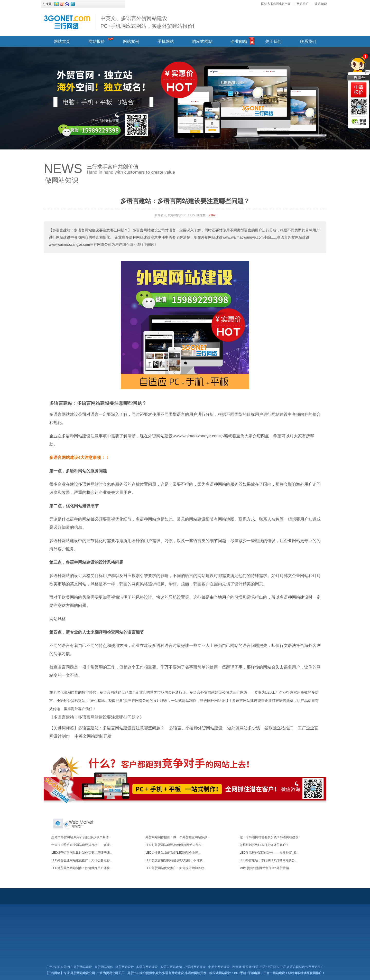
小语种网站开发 (195, 967)
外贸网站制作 (104, 967)
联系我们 (308, 41)
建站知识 (321, 4)
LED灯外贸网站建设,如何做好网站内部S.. (174, 845)
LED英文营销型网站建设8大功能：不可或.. (175, 860)
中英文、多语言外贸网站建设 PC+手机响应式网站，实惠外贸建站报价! (147, 22)
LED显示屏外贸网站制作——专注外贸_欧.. (269, 853)
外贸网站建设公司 (83, 973)
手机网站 (166, 41)
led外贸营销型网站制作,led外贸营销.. (265, 868)
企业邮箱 (239, 41)
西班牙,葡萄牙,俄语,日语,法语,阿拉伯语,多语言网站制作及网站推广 (278, 967)
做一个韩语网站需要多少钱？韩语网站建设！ (271, 837)
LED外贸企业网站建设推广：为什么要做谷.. (81, 860)
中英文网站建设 (219, 967)
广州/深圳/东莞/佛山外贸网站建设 (69, 967)
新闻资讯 (161, 215)
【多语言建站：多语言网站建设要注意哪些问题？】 (90, 230)
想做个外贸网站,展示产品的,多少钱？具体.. (81, 837)
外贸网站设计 (125, 967)
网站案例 (131, 41)
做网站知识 (62, 180)
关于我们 (273, 41)
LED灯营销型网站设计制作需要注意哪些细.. (81, 853)
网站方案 (267, 4)
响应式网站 (202, 41)
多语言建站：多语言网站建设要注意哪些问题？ (98, 403)
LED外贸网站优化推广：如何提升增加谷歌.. (175, 868)
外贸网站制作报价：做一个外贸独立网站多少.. (177, 837)
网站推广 (303, 4)
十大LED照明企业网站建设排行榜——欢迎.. (81, 845)
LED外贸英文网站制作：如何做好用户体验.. (81, 868)
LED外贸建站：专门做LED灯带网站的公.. (268, 860)
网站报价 (97, 41)
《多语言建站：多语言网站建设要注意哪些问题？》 (97, 717)
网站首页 (62, 41)
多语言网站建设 (147, 967)
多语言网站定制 (171, 967)
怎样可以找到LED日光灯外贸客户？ (264, 845)
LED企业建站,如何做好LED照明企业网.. (173, 853)
